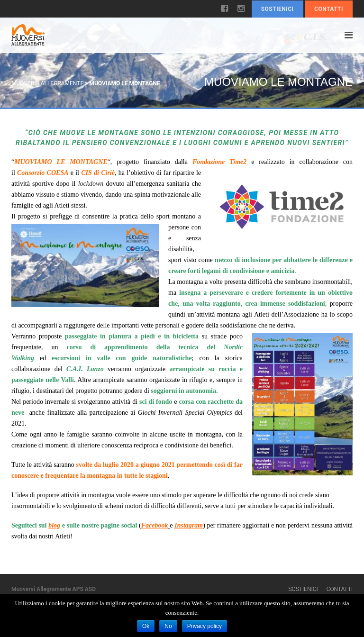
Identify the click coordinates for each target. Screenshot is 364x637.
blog (54, 525)
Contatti (329, 9)
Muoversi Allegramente (47, 83)
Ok (146, 626)
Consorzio (31, 173)
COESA (58, 173)
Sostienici (278, 9)
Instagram (189, 525)
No (168, 626)
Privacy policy (205, 626)
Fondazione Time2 (219, 162)
